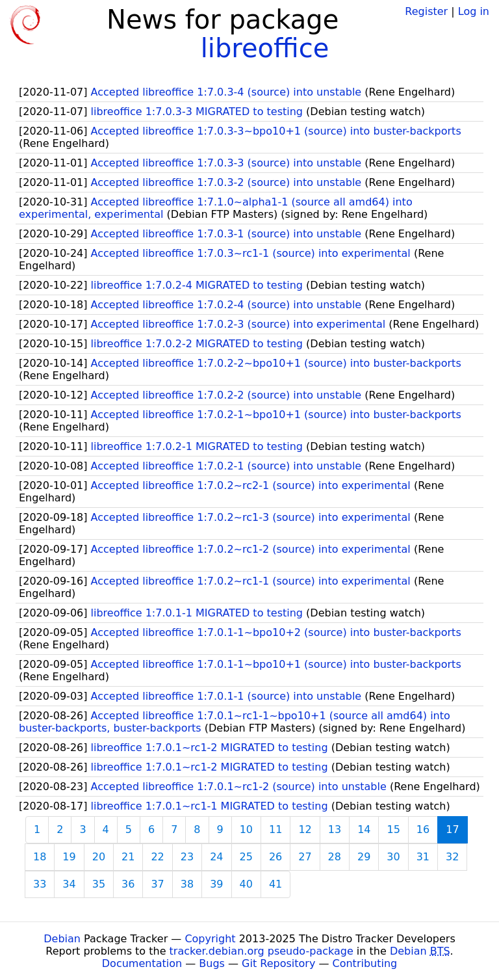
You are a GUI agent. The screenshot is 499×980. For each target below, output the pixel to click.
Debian (62, 939)
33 (40, 884)
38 (187, 884)
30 (393, 857)
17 (452, 829)
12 (305, 829)
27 (305, 857)
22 (157, 857)
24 (216, 857)
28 (335, 857)
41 (275, 884)
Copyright (210, 939)
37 (157, 884)
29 (364, 857)
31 (423, 857)
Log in (474, 11)
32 (452, 857)
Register (426, 11)
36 (128, 884)
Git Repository (278, 963)
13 (335, 829)
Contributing (365, 963)
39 (216, 884)
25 (246, 857)
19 (69, 857)
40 (246, 884)
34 (69, 884)
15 (393, 829)
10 (246, 829)
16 (423, 829)
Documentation (142, 963)
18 (40, 857)
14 (364, 829)
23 (187, 857)
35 (99, 884)
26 (275, 857)
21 (128, 857)
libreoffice (265, 48)
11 (275, 829)
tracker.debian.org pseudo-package (262, 951)
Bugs (212, 963)
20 (99, 857)
